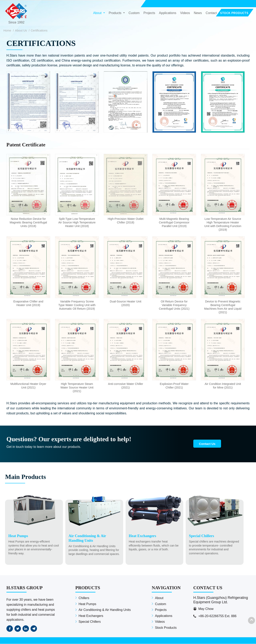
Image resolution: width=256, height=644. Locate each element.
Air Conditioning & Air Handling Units (105, 610)
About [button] (98, 13)
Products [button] (116, 13)
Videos (185, 13)
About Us (21, 30)
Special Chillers (90, 622)
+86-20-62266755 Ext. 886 (217, 616)
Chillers (84, 598)
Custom (134, 13)
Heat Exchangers (91, 616)
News (198, 13)
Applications (168, 13)
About (159, 598)
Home (7, 30)
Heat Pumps (87, 604)
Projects (149, 13)
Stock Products (166, 628)
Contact (211, 13)
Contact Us (208, 444)
